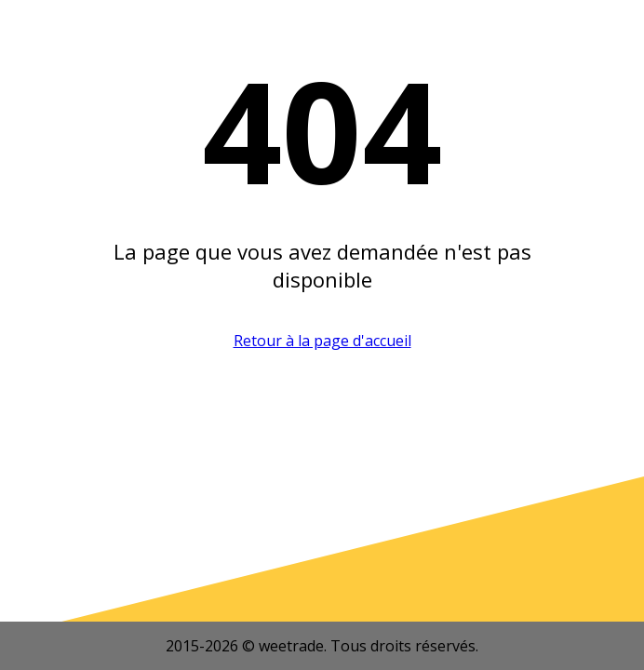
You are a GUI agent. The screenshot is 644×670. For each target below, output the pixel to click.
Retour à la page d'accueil (322, 341)
